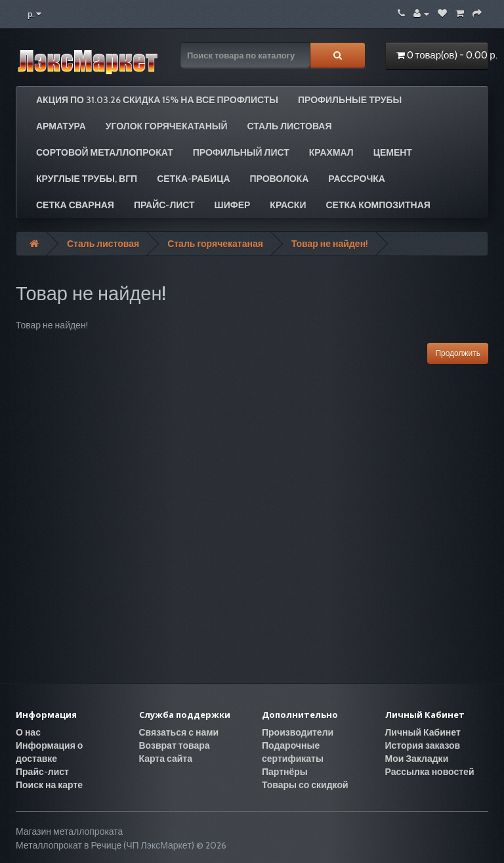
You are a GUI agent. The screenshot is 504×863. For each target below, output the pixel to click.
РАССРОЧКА (357, 179)
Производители (298, 732)
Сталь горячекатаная (215, 244)
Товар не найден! (330, 244)
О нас (28, 732)
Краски (288, 205)
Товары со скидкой (305, 785)
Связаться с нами (179, 732)
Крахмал (331, 152)
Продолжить (458, 353)
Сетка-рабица (193, 179)
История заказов (423, 745)
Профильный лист (241, 152)
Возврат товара (175, 745)
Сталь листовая (290, 126)
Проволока (280, 179)
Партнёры (285, 772)
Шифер (233, 205)
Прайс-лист (164, 205)
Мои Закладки (417, 759)
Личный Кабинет (423, 732)
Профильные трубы (350, 100)
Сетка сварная (75, 205)
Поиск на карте (49, 785)
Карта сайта (166, 759)
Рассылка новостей (430, 772)
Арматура (61, 126)
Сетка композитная (378, 205)
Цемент (393, 152)
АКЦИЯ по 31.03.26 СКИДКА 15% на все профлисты (157, 100)
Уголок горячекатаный (167, 126)
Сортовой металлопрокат (105, 152)
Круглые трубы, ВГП (87, 179)
